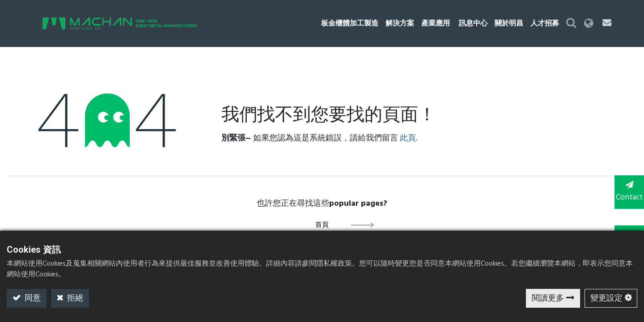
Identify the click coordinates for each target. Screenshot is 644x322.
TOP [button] (626, 227)
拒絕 (74, 299)
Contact (626, 191)
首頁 (322, 225)
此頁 (408, 138)
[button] (588, 23)
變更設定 (606, 299)
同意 (32, 299)
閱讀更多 (548, 299)
